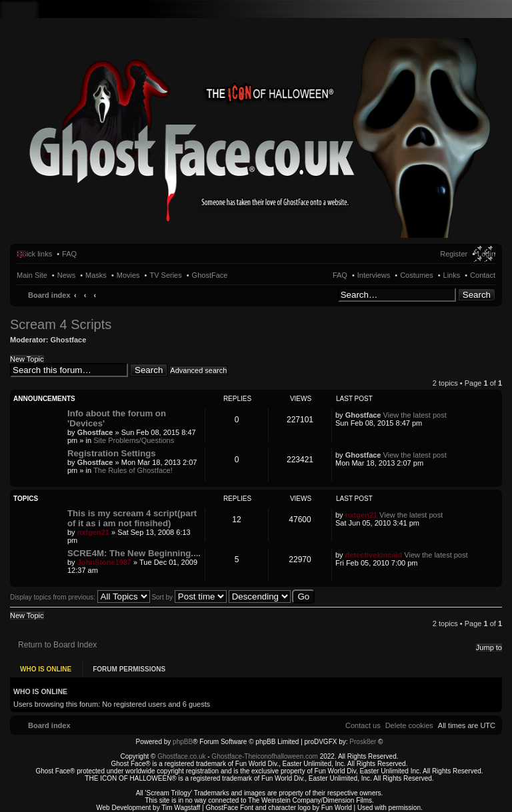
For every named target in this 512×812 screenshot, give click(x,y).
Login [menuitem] (486, 254)
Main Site (32, 275)
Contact (483, 275)
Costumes (417, 275)
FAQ (340, 275)
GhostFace (210, 275)
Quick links (34, 254)
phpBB (183, 737)
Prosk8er (363, 737)
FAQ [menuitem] (69, 254)
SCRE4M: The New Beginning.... (134, 553)
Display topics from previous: (80, 597)
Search (477, 295)
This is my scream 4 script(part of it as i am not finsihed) (132, 518)
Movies (128, 275)
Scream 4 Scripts (61, 324)
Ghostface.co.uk (182, 752)
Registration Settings (112, 453)
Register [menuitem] (454, 254)
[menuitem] (409, 721)
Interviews (374, 275)
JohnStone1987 (104, 562)
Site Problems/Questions (134, 440)
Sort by (189, 597)
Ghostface (69, 340)
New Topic (27, 359)
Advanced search (198, 370)
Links (452, 275)
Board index (49, 295)
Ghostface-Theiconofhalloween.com (265, 752)
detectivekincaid (374, 555)
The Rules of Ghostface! (133, 470)
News (67, 275)
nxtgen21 (93, 532)
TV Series (165, 275)
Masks (96, 275)
